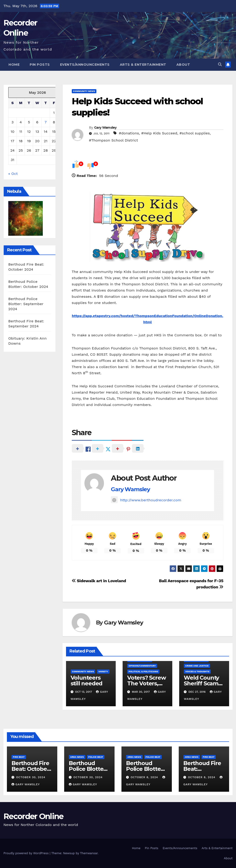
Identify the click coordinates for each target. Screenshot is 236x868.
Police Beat (96, 757)
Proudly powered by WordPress (27, 853)
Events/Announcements (85, 65)
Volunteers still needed (87, 681)
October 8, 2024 (145, 777)
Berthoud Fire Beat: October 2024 (30, 769)
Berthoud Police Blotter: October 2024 (88, 769)
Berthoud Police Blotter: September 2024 (26, 304)
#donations (129, 133)
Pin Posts (40, 65)
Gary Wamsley (105, 128)
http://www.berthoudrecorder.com (146, 500)
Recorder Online (33, 816)
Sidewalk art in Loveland (99, 581)
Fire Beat (19, 757)
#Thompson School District (114, 140)
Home (14, 65)
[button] (220, 64)
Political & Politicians (143, 671)
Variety (103, 671)
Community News (84, 91)
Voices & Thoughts (197, 671)
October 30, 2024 (31, 777)
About (183, 65)
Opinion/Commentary (142, 666)
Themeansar (89, 853)
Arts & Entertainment (143, 65)
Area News (77, 757)
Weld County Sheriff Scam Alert (201, 683)
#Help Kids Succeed (159, 133)
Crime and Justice (197, 666)
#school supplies (195, 133)
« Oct (13, 174)
